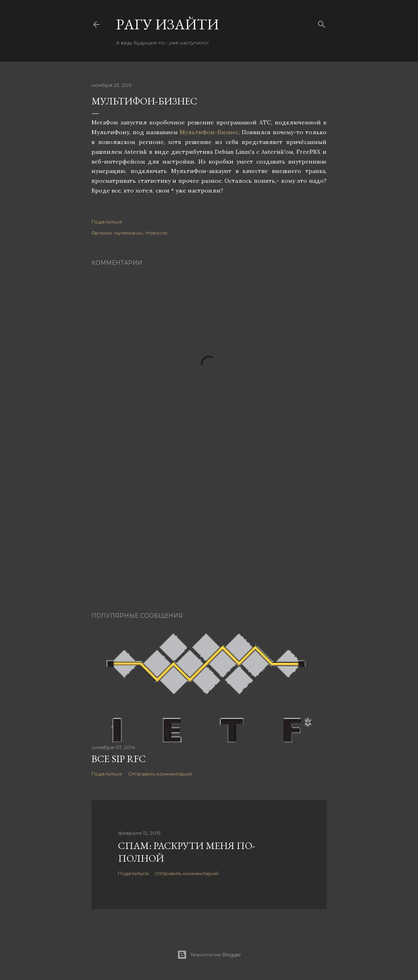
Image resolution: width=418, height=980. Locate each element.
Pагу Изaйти (167, 24)
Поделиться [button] (107, 222)
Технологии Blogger (209, 955)
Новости (156, 233)
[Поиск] (322, 23)
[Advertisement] (209, 534)
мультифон (129, 233)
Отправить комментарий (160, 774)
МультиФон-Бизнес (209, 132)
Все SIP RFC (119, 759)
